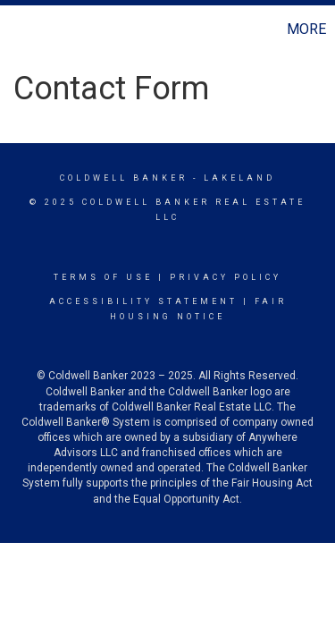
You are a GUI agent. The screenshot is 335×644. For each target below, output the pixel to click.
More (306, 29)
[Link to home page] (16, 30)
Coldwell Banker (124, 178)
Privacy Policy (226, 277)
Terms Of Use (103, 277)
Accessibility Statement (143, 301)
